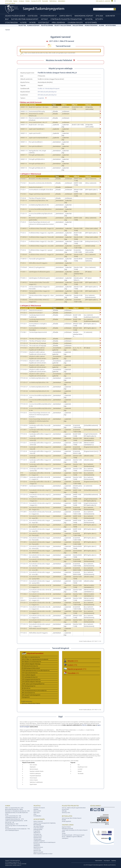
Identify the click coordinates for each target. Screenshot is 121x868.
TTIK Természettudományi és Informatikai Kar (34, 690)
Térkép (64, 833)
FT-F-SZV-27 (24, 387)
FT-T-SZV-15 (24, 529)
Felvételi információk (39, 808)
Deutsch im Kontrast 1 (36, 187)
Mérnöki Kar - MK (10, 822)
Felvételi (37, 806)
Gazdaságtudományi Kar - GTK (13, 817)
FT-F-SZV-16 (24, 516)
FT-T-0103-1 (24, 352)
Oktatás (32, 23)
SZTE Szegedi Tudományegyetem (31, 695)
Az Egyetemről (91, 23)
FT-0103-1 (23, 218)
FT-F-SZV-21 (24, 490)
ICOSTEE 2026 (33, 16)
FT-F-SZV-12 (24, 603)
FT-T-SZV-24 (24, 343)
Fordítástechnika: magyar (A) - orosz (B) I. (41, 246)
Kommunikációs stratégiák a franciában (41, 190)
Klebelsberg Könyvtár (67, 828)
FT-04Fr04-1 (24, 291)
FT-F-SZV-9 (24, 456)
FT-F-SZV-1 (24, 324)
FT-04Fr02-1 (24, 237)
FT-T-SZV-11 (24, 590)
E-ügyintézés (37, 831)
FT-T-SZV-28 (24, 391)
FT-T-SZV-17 (24, 533)
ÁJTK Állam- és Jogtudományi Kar (31, 657)
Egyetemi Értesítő (38, 852)
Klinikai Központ (33, 25)
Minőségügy (37, 844)
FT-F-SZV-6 (24, 434)
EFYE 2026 (99, 16)
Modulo (28, 1)
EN (115, 1)
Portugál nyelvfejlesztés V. (37, 164)
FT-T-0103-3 (24, 361)
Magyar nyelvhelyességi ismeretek (39, 194)
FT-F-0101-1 (24, 315)
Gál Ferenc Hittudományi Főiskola (31, 703)
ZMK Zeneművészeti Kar (28, 693)
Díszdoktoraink (38, 837)
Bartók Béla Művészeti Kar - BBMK (14, 809)
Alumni (101, 25)
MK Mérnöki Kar (26, 688)
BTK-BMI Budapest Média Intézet (31, 668)
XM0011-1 (24, 146)
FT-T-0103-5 (24, 369)
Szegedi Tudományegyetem (44, 9)
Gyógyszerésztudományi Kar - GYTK (14, 819)
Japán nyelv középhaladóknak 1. (39, 138)
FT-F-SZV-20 (24, 577)
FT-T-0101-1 (24, 319)
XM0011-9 (24, 159)
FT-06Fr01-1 (24, 259)
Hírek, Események (58, 23)
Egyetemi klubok (66, 827)
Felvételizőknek (47, 25)
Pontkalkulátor (37, 816)
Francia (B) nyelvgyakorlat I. (37, 259)
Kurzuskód (24, 105)
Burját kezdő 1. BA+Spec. (37, 125)
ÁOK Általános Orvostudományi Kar (31, 662)
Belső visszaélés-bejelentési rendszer (43, 854)
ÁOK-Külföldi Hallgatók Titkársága (31, 664)
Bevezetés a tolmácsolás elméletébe (40, 183)
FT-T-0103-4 (24, 365)
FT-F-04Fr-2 (24, 542)
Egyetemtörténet (38, 847)
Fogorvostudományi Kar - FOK (13, 816)
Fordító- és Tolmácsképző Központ (49, 88)
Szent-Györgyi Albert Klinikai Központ (72, 818)
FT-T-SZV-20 (24, 568)
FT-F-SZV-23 (24, 346)
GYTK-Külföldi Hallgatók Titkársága (31, 682)
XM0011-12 (24, 122)
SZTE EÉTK (99, 19)
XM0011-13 (24, 111)
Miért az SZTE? (37, 811)
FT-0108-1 (23, 332)
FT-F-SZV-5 (24, 413)
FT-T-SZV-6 (24, 482)
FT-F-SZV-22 (24, 499)
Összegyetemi (26, 697)
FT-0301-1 (23, 272)
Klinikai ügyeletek (66, 821)
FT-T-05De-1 (24, 477)
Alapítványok (37, 833)
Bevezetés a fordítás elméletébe (39, 179)
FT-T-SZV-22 (24, 494)
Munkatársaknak (91, 25)
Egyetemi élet (44, 23)
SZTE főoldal (9, 1)
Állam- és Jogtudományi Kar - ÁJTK (14, 808)
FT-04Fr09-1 (24, 486)
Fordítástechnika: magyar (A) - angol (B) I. (41, 233)
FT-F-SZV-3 (24, 313)
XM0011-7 (24, 155)
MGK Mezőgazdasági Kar (29, 686)
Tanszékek (73, 673)
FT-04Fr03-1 (24, 282)
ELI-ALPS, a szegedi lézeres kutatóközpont (44, 842)
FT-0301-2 (23, 278)
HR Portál (89, 19)
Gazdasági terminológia (37, 486)
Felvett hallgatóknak (63, 25)
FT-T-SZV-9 (24, 460)
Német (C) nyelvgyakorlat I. (37, 267)
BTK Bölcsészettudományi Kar (47, 92)
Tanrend (7, 30)
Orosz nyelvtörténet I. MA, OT (38, 122)
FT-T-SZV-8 (24, 451)
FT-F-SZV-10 (24, 464)
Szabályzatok (37, 846)
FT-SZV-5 (23, 246)
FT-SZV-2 (23, 263)
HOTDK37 (44, 19)
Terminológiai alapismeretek (38, 332)
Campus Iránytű (66, 16)
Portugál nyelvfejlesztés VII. (37, 168)
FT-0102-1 (23, 183)
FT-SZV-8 (23, 198)
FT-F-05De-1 (24, 594)
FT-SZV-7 (23, 187)
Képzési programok (77, 669)
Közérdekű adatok (10, 3)
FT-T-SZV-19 (24, 564)
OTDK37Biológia (11, 23)
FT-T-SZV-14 (24, 624)
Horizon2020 (65, 809)
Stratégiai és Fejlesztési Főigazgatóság (66, 19)
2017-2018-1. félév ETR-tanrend (62, 41)
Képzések (36, 809)
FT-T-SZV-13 (24, 616)
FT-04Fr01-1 (24, 228)
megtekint (41, 98)
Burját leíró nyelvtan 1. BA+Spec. (39, 107)
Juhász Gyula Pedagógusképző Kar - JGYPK (16, 821)
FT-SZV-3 (23, 233)
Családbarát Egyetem (39, 841)
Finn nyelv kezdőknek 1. (36, 142)
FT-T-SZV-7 (24, 443)
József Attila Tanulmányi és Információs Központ (75, 830)
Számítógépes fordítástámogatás (39, 272)
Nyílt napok (37, 813)
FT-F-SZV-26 (24, 378)
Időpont (75, 105)
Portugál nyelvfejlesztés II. (37, 159)
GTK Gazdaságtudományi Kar (30, 677)
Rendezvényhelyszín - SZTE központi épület (73, 835)
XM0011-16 (24, 114)
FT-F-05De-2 (24, 555)
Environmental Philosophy (37, 111)
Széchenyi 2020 (66, 813)
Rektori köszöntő (38, 821)
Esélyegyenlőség (38, 829)
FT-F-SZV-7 (24, 438)
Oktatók (73, 661)
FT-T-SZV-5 (24, 419)
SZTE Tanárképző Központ (12, 830)
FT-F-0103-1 (24, 348)
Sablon (64, 105)
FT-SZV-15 (24, 205)
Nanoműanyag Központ (84, 16)
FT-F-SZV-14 (24, 620)
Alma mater (110, 16)
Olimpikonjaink (37, 839)
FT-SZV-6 (23, 250)
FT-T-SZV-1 (24, 328)
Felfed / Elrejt (74, 60)
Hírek (35, 814)
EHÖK (63, 832)
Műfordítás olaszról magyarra (38, 263)
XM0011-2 (24, 142)
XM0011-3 (24, 133)
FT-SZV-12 (24, 209)
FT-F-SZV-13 (24, 611)
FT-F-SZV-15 (24, 525)
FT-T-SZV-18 (24, 551)
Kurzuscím (32, 105)
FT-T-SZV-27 (24, 382)
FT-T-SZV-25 (24, 400)
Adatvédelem (62, 1)
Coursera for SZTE (36, 1)
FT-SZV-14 (24, 200)
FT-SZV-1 (23, 190)
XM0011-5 (24, 129)
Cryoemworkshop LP (48, 16)
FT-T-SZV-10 (24, 469)
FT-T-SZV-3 (24, 310)
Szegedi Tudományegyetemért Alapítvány (45, 823)
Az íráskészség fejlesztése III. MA (39, 205)
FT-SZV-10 (24, 287)
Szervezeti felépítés (39, 826)
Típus (54, 105)
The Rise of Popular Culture (37, 198)
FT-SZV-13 (24, 214)
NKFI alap (64, 811)
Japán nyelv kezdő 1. (35, 133)
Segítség (114, 861)
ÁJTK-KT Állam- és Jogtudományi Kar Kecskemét (35, 659)
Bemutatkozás (37, 825)
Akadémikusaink (38, 836)
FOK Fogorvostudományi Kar (30, 673)
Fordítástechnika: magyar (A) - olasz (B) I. (41, 241)
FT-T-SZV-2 (24, 633)
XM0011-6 (24, 164)
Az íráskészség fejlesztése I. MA (39, 200)
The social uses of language (38, 343)
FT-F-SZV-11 (24, 585)
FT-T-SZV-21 (24, 581)
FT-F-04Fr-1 (24, 512)
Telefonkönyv (53, 1)
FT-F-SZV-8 (24, 447)
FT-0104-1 (23, 194)
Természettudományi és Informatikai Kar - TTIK (17, 829)
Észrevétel (45, 1)
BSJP (7, 19)
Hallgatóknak (78, 25)
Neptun (15, 1)
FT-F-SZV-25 (24, 404)
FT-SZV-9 (23, 222)
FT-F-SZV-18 (24, 559)
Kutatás (23, 23)
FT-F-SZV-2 (24, 628)
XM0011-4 (24, 138)
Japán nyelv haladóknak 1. (37, 129)
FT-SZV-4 (23, 241)
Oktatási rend (111, 25)
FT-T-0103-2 (24, 356)
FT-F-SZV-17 (24, 546)
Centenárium (37, 849)
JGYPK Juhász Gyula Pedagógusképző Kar (33, 684)
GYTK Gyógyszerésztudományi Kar (31, 679)
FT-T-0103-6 (24, 374)
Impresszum (107, 861)
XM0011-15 (24, 118)
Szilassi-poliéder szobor (15, 16)
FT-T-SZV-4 (24, 339)
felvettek (22, 25)
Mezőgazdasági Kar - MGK (12, 824)
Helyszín (88, 105)
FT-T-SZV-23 (24, 503)
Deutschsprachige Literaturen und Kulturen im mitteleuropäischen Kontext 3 (41, 224)
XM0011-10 (24, 107)
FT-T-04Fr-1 (24, 430)
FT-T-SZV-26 (24, 408)
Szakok (72, 665)
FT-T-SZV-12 (24, 607)
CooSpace (21, 1)
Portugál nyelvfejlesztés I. (37, 155)
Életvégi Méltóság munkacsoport (25, 19)
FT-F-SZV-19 (24, 572)
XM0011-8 (24, 168)
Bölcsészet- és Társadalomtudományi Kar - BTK (17, 811)
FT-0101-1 (23, 179)
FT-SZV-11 (24, 295)
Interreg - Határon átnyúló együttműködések (74, 808)
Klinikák (64, 820)
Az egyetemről (39, 819)
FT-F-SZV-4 (24, 341)
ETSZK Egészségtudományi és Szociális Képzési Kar (36, 670)
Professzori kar (37, 834)
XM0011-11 (24, 125)
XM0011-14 (24, 151)
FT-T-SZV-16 (24, 520)
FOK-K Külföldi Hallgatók (29, 675)
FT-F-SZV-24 (24, 395)
